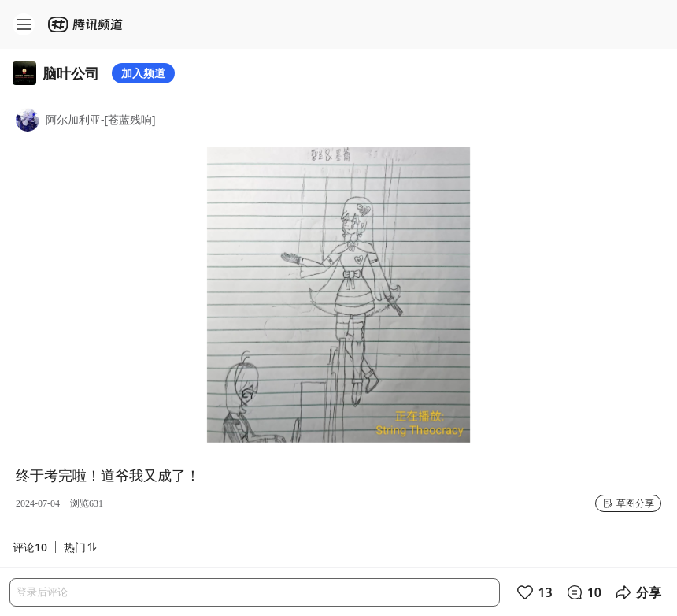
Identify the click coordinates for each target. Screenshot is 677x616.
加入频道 (143, 73)
